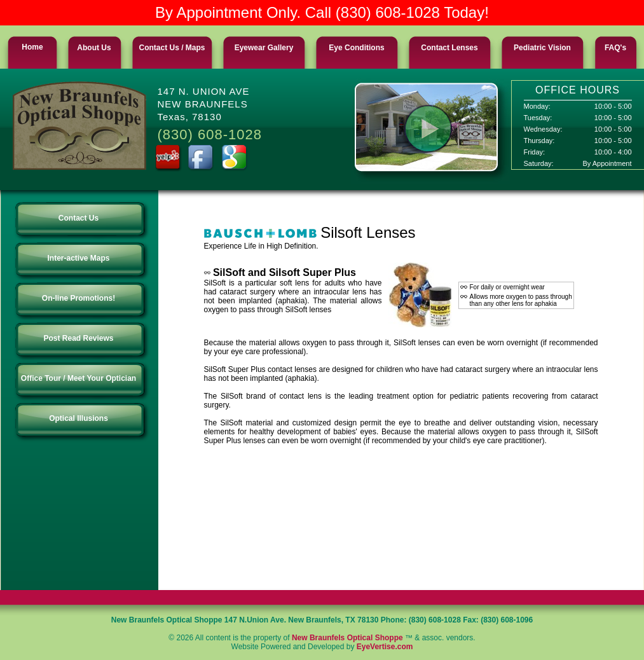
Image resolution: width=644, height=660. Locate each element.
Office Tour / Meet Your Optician (82, 378)
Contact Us (82, 218)
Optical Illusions (82, 418)
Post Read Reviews (81, 338)
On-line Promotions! (82, 298)
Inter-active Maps (81, 258)
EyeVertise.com (385, 647)
